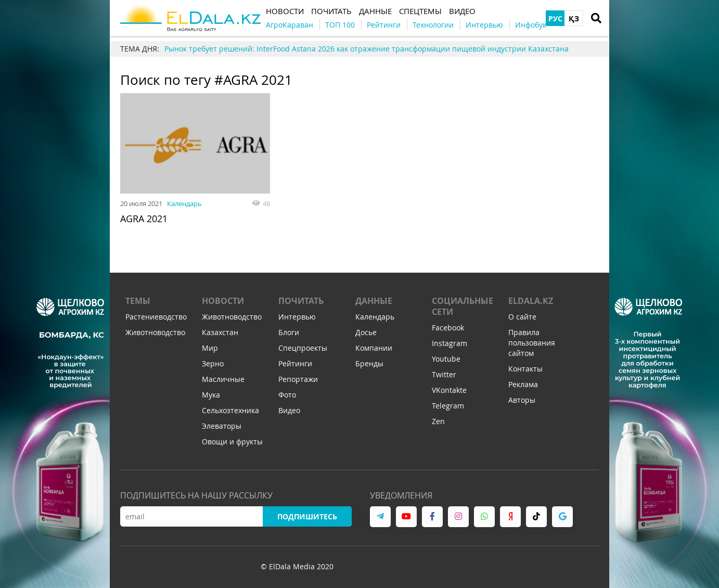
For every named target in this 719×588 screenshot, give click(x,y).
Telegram (448, 406)
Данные (374, 301)
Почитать (301, 301)
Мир (210, 348)
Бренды (369, 363)
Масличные (223, 379)
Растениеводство (156, 317)
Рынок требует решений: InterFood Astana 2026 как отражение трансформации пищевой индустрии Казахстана (367, 49)
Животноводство (155, 332)
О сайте (522, 317)
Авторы (522, 400)
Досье (366, 332)
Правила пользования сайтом (532, 343)
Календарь (184, 203)
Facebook (448, 328)
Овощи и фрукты (232, 442)
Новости (223, 301)
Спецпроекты (303, 348)
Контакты (525, 369)
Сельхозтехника (230, 410)
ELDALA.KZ (531, 301)
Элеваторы (222, 426)
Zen (438, 421)
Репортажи (298, 379)
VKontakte (449, 390)
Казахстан (220, 332)
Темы (138, 301)
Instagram (450, 343)
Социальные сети (463, 306)
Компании (374, 348)
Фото (287, 395)
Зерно (213, 363)
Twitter (444, 374)
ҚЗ (574, 18)
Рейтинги (295, 363)
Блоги (289, 332)
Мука (211, 395)
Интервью (297, 317)
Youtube (446, 359)
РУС (555, 18)
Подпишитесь (307, 516)
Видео (289, 410)
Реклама (523, 384)
